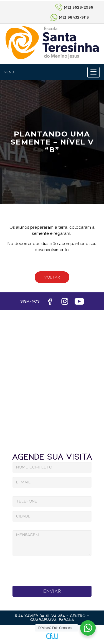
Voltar (52, 277)
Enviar (52, 591)
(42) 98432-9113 (74, 17)
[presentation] (53, 569)
